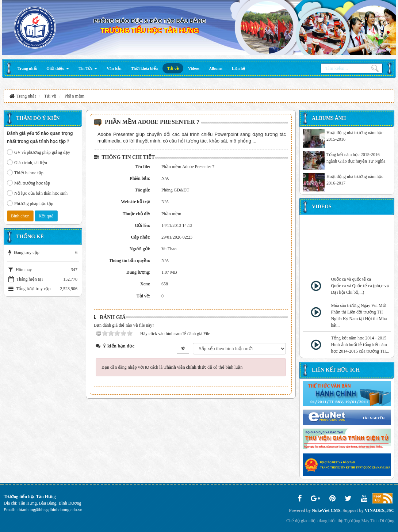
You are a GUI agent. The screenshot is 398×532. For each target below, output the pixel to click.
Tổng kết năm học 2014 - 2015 (359, 338)
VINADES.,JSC (380, 510)
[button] (58, 68)
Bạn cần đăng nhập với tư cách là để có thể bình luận (172, 367)
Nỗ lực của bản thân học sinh (37, 193)
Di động (387, 521)
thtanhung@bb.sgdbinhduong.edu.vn (50, 510)
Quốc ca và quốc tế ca (351, 279)
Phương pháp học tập (30, 203)
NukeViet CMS (326, 510)
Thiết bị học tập (25, 172)
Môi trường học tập (28, 183)
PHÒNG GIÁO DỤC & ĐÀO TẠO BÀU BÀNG (150, 21)
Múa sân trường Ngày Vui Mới (359, 305)
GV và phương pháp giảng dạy (39, 152)
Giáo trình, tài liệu (27, 162)
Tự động (352, 521)
